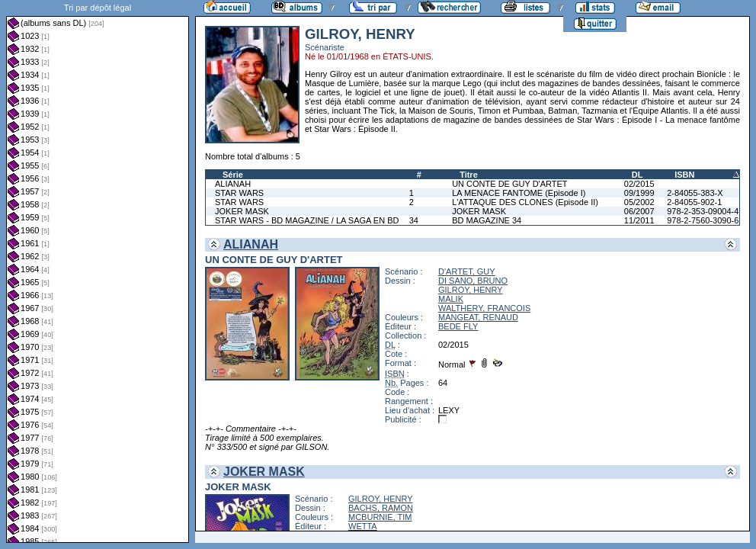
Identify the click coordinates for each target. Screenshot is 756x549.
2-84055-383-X (695, 193)
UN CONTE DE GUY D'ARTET (509, 184)
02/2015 (639, 184)
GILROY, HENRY (471, 290)
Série (233, 175)
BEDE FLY (458, 326)
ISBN (684, 175)
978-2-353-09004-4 (703, 211)
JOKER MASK (242, 211)
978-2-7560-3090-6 (703, 220)
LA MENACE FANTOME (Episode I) (519, 193)
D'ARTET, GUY (467, 271)
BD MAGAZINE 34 (487, 220)
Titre (469, 175)
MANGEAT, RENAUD (478, 317)
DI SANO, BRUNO (473, 281)
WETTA (363, 526)
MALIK (451, 299)
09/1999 (639, 193)
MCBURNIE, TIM (380, 517)
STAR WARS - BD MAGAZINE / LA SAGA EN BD (307, 220)
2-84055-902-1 (694, 202)
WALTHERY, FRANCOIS (484, 308)
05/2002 (639, 202)
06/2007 (639, 211)
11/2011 (639, 220)
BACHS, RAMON (381, 508)
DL (637, 175)
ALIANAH (233, 184)
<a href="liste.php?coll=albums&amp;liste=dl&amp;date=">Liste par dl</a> (98, 271)
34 (414, 220)
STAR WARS (239, 193)
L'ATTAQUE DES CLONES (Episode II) (525, 202)
